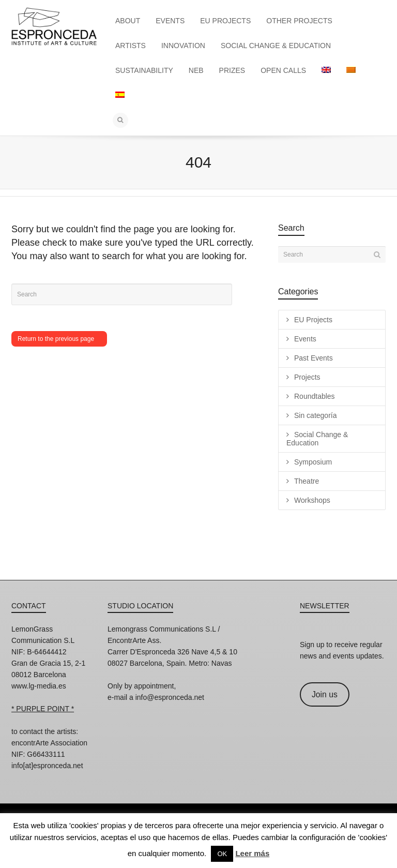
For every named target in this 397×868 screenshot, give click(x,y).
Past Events (314, 358)
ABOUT (128, 21)
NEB (196, 70)
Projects (307, 377)
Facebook (42, 780)
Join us (325, 694)
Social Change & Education (317, 439)
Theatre (307, 481)
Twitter (65, 780)
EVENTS (170, 21)
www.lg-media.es (39, 686)
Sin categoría (316, 415)
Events (305, 339)
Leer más (252, 853)
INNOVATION (183, 46)
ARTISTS (131, 46)
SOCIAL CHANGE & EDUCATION (276, 46)
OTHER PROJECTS (299, 21)
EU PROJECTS (225, 21)
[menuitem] (326, 70)
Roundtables (315, 396)
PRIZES (232, 70)
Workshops (312, 500)
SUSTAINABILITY (144, 70)
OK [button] (222, 854)
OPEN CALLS (283, 70)
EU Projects (313, 320)
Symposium (313, 462)
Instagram (20, 780)
